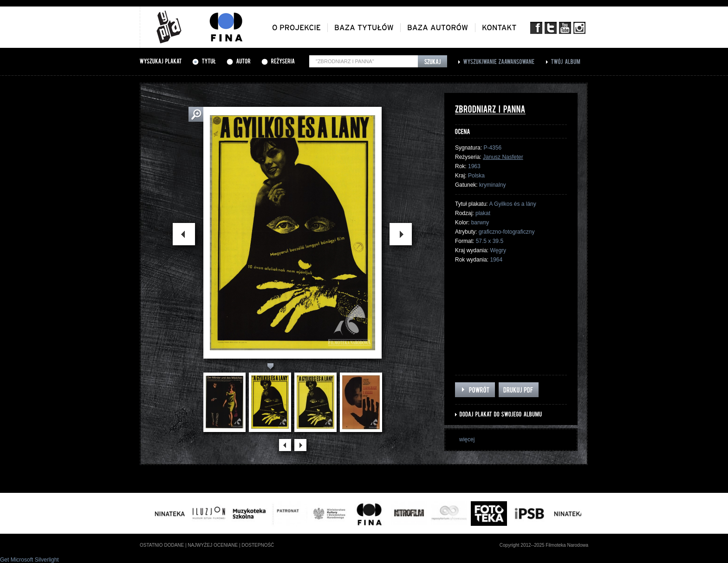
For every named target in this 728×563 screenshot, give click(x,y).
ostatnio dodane (162, 545)
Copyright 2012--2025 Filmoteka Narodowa (544, 545)
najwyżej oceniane (213, 545)
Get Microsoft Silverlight (29, 560)
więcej (467, 439)
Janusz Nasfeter (503, 157)
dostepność (258, 545)
